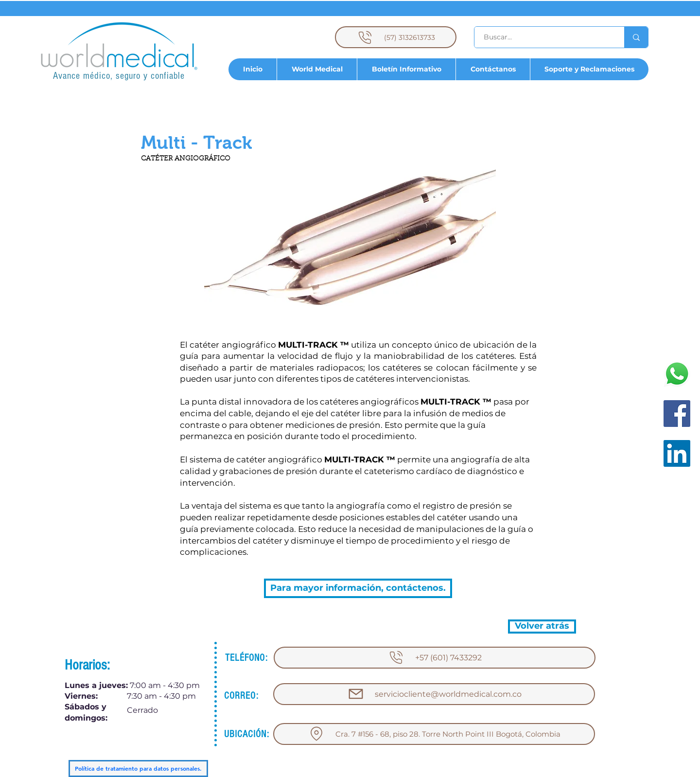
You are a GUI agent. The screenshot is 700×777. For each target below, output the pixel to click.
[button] (196, 143)
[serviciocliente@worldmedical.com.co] (434, 694)
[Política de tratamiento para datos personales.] (138, 768)
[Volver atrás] (542, 627)
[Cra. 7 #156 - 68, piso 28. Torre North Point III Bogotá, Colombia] (434, 734)
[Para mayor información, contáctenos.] (358, 588)
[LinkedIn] (677, 453)
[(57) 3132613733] (396, 37)
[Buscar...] (544, 37)
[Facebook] (677, 414)
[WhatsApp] (677, 374)
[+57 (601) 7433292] (435, 658)
